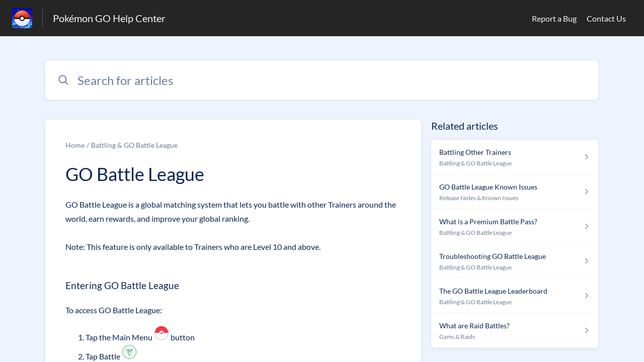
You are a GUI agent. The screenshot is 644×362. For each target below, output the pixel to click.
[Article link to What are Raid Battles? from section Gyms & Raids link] (515, 331)
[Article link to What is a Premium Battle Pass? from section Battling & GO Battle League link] (515, 227)
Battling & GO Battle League (134, 145)
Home (75, 145)
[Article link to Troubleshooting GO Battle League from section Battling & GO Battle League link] (515, 261)
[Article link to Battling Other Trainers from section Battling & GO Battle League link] (515, 157)
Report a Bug (554, 18)
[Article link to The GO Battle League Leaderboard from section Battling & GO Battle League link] (515, 296)
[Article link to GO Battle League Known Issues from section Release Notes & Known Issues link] (515, 192)
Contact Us (606, 18)
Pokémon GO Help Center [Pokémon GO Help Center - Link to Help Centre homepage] (109, 18)
